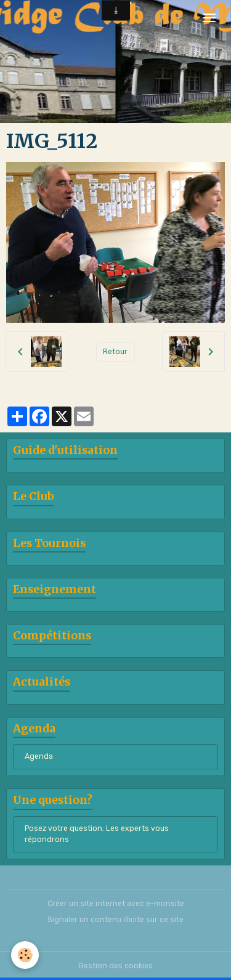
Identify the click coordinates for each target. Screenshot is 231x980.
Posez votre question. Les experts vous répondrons (97, 834)
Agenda (39, 756)
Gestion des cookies (115, 966)
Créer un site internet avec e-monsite (116, 904)
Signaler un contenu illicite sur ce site (115, 920)
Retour (115, 352)
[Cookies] (25, 955)
